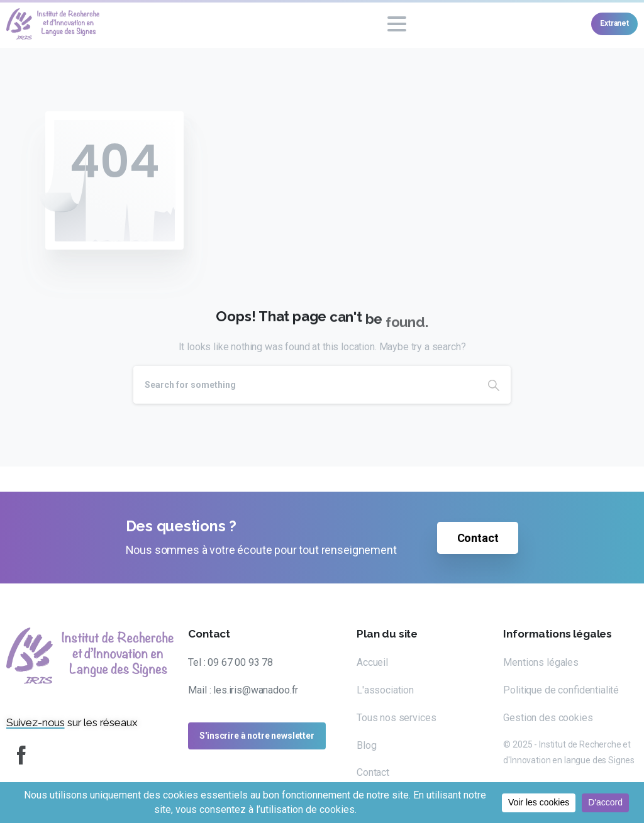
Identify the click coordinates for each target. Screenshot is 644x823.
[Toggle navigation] (397, 24)
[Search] (305, 385)
